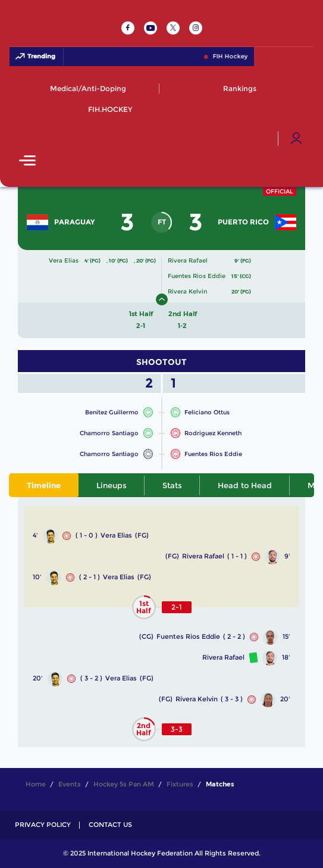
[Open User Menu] (296, 139)
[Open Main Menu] (27, 162)
